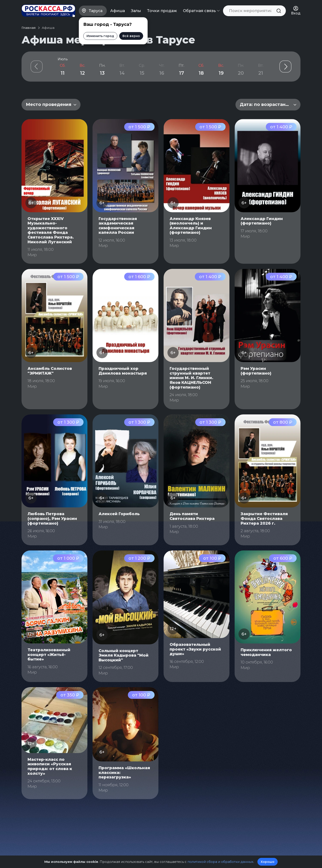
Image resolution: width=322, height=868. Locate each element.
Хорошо (268, 862)
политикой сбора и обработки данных (220, 862)
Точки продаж (162, 11)
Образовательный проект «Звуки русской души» (195, 649)
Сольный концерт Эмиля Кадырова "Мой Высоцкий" (124, 655)
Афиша (118, 11)
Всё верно (131, 36)
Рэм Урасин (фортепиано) (256, 371)
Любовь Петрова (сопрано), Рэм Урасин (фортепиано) (52, 518)
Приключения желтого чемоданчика (266, 652)
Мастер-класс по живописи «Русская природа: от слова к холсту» (50, 766)
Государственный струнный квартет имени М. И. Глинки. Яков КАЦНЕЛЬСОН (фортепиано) (191, 378)
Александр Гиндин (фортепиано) (262, 221)
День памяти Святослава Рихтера (192, 516)
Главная (29, 28)
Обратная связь (201, 11)
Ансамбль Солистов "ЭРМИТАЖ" (50, 371)
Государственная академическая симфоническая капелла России (118, 226)
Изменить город (100, 36)
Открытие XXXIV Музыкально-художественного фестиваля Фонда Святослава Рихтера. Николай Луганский (51, 230)
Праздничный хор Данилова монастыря (123, 371)
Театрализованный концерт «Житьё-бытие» (49, 655)
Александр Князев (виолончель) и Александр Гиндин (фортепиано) (191, 226)
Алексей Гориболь (119, 514)
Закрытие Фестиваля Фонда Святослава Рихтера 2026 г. (264, 518)
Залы (136, 11)
